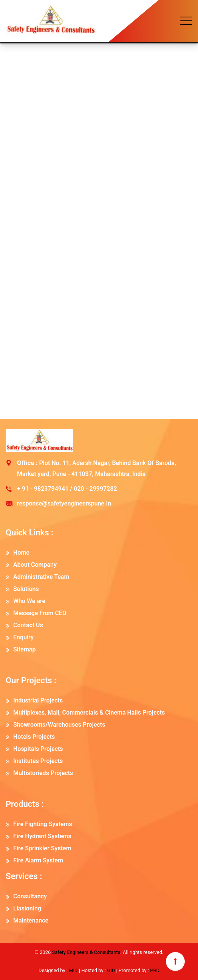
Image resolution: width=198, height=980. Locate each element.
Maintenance (31, 920)
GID (111, 970)
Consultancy (30, 896)
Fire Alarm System (38, 860)
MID (73, 970)
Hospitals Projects (38, 749)
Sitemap (24, 649)
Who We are (29, 601)
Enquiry (23, 637)
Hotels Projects (34, 737)
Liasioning (27, 908)
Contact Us (28, 625)
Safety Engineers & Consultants (86, 952)
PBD (155, 970)
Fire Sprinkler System (42, 848)
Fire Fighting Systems (43, 824)
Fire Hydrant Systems (42, 836)
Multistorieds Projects (43, 773)
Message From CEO (40, 613)
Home (21, 553)
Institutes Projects (38, 761)
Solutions (26, 589)
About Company (35, 565)
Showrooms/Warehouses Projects (59, 725)
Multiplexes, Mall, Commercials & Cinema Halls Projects (89, 713)
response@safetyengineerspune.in (64, 503)
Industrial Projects (38, 700)
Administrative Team (41, 577)
